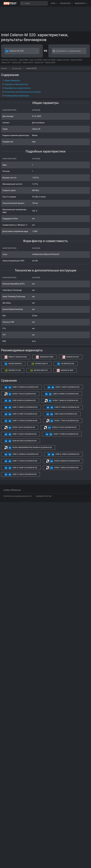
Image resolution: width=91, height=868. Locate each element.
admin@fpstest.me (44, 496)
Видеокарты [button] (81, 3)
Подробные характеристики (16, 84)
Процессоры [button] (66, 3)
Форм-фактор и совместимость (18, 88)
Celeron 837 (39, 63)
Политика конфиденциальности (17, 496)
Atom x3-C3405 (36, 60)
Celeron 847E (50, 63)
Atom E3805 (24, 60)
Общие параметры (12, 80)
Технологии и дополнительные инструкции (23, 92)
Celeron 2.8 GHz (63, 60)
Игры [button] (54, 3)
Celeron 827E (28, 63)
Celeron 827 (16, 63)
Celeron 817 (6, 63)
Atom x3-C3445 (49, 60)
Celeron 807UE (76, 60)
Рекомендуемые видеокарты (17, 96)
